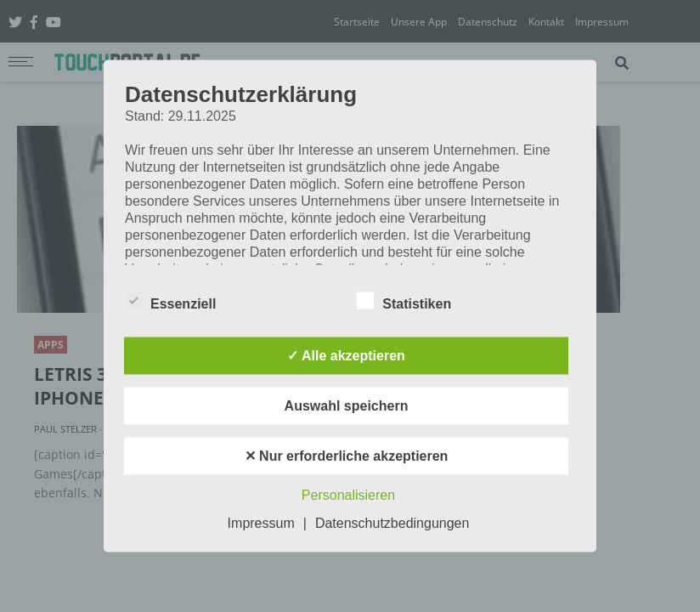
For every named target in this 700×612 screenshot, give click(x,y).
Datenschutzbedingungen (392, 523)
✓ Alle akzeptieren (346, 356)
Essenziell (170, 301)
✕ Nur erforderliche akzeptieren (347, 456)
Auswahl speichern (347, 406)
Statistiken (404, 301)
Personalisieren (348, 495)
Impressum (261, 523)
